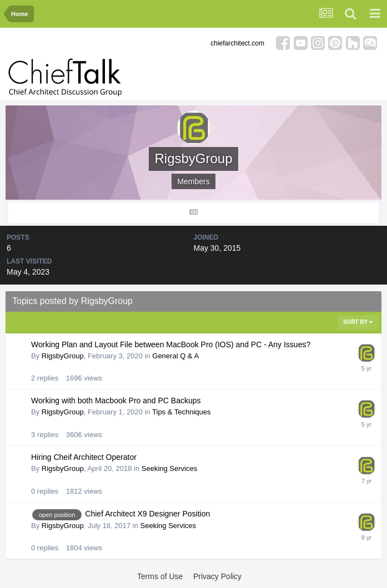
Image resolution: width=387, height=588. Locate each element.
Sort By (358, 322)
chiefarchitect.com (237, 43)
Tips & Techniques (182, 412)
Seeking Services (169, 468)
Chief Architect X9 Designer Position (147, 514)
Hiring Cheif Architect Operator (84, 457)
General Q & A (175, 356)
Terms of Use (160, 576)
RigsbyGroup (63, 356)
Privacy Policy (217, 576)
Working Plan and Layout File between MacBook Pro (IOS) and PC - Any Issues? (171, 344)
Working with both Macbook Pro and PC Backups (116, 401)
